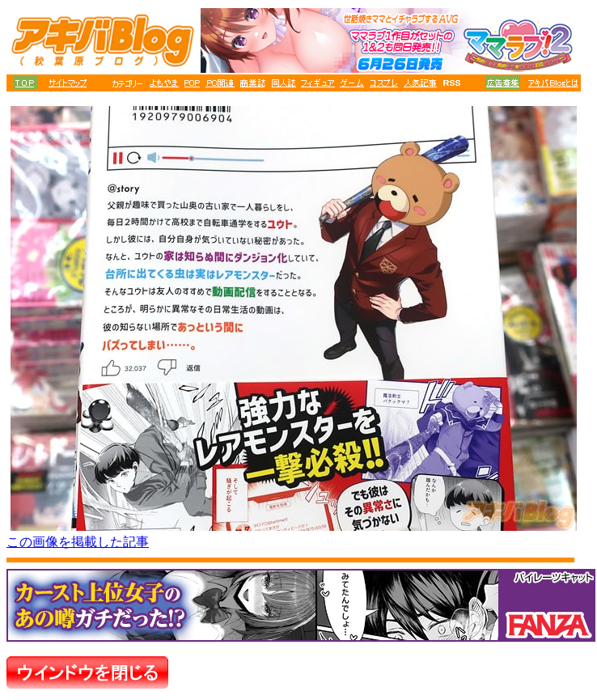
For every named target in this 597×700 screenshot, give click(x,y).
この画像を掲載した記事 (78, 542)
